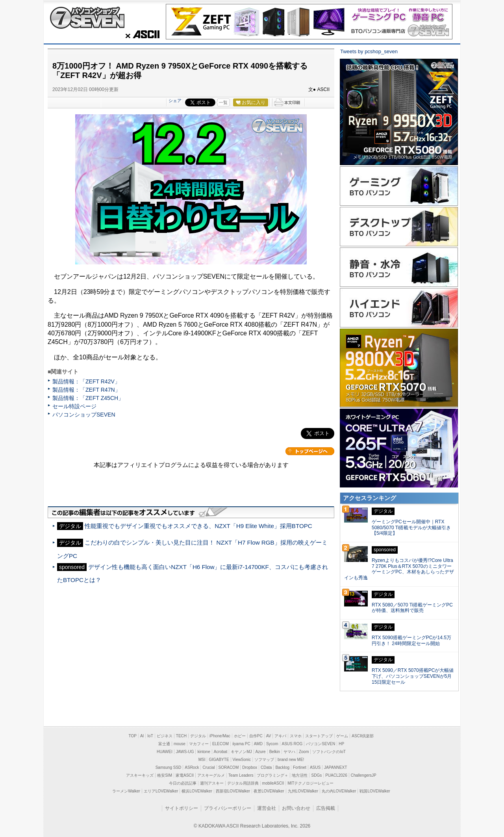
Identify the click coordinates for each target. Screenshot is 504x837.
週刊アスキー (212, 783)
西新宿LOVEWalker (233, 791)
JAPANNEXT (335, 767)
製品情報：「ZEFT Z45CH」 (88, 398)
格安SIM (165, 775)
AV (269, 736)
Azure (261, 752)
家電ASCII (185, 775)
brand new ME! (291, 760)
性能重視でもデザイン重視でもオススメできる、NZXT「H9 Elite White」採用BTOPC (198, 526)
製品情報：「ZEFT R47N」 (86, 390)
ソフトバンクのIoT (329, 752)
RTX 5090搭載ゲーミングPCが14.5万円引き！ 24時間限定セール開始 (411, 641)
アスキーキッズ (140, 775)
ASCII (140, 34)
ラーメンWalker (126, 791)
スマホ (296, 736)
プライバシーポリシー (228, 808)
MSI (202, 760)
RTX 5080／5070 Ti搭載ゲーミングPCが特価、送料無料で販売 (412, 608)
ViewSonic (242, 760)
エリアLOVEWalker (161, 791)
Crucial (208, 767)
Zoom (304, 752)
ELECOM (220, 744)
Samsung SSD (169, 767)
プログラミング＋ (272, 775)
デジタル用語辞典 (243, 783)
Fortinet (300, 767)
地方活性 (300, 775)
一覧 (223, 102)
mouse (180, 744)
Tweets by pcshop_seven (369, 51)
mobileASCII (273, 783)
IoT (150, 736)
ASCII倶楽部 (363, 736)
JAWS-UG (185, 752)
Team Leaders (241, 775)
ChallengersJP (364, 775)
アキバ (280, 736)
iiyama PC (241, 744)
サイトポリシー (182, 808)
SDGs (316, 775)
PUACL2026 (336, 775)
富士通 (164, 744)
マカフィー (199, 744)
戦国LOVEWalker (375, 791)
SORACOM (229, 767)
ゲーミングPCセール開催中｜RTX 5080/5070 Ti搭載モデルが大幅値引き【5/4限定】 (411, 528)
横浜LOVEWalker (197, 791)
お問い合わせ (296, 808)
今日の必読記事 (183, 783)
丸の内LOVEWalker (339, 791)
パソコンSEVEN (321, 744)
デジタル (198, 736)
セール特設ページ (74, 406)
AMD (258, 744)
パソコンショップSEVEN (87, 18)
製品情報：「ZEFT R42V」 (86, 381)
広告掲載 (326, 808)
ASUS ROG (292, 744)
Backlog (282, 767)
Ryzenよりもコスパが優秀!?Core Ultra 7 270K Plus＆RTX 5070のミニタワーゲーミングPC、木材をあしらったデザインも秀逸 (399, 569)
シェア (175, 100)
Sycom (272, 744)
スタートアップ (319, 736)
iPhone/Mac (220, 736)
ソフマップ (264, 760)
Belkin (275, 752)
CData (266, 767)
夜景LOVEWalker (269, 791)
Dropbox (250, 767)
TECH (181, 736)
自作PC (256, 736)
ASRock (192, 767)
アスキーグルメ (211, 775)
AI (142, 736)
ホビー (240, 736)
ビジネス (165, 736)
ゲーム (342, 736)
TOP (133, 736)
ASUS (315, 767)
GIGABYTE (219, 760)
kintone (204, 752)
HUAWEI (165, 752)
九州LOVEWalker (303, 791)
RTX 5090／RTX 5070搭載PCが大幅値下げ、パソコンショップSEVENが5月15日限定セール (413, 676)
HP (341, 744)
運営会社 (267, 808)
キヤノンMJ (241, 752)
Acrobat (220, 752)
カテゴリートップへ (310, 451)
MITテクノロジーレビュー (310, 783)
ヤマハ (289, 752)
